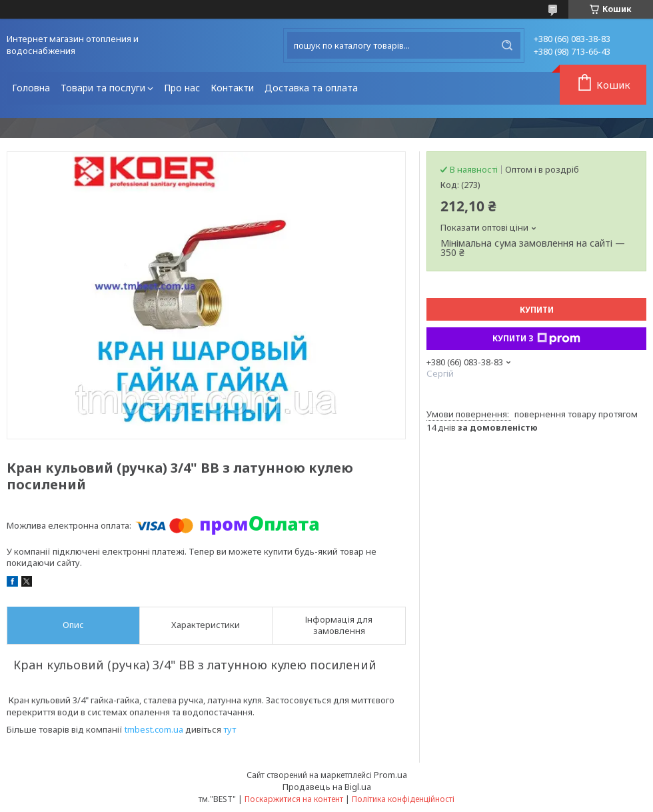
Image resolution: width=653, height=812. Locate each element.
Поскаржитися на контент (294, 799)
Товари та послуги (103, 88)
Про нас (182, 88)
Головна (31, 88)
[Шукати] (507, 45)
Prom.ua (390, 775)
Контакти (232, 88)
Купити (537, 310)
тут (230, 729)
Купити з (536, 339)
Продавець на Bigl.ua (327, 787)
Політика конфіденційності (403, 799)
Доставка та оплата (311, 88)
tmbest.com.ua (154, 729)
